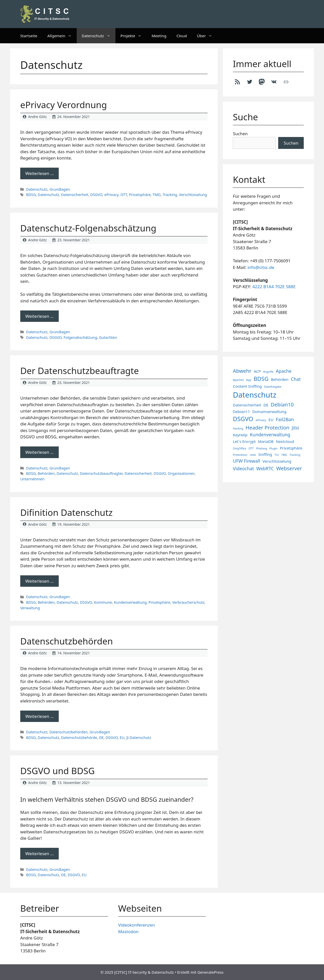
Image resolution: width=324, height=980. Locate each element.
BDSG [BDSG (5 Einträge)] (261, 379)
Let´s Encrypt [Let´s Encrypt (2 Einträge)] (244, 441)
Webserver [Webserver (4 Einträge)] (289, 468)
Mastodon (128, 932)
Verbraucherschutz (188, 602)
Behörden (46, 473)
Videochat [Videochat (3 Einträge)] (243, 468)
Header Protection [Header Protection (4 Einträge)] (267, 427)
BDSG (31, 195)
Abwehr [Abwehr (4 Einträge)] (242, 371)
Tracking (170, 195)
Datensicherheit (75, 195)
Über (207, 36)
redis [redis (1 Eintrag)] (253, 455)
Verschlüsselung (193, 195)
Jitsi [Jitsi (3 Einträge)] (296, 428)
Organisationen (181, 473)
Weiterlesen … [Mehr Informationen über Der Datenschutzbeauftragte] (39, 452)
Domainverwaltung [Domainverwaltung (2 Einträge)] (269, 411)
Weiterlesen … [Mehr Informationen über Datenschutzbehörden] (39, 716)
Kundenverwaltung (130, 602)
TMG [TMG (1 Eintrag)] (284, 455)
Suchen (240, 134)
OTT (124, 195)
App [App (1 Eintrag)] (249, 380)
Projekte (134, 36)
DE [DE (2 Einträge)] (266, 405)
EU (122, 738)
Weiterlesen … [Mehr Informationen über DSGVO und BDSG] (39, 854)
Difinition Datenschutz (66, 512)
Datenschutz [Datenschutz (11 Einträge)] (255, 395)
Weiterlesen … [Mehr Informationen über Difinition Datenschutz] (39, 581)
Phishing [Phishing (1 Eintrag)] (262, 448)
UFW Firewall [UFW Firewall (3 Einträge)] (246, 461)
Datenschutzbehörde (79, 738)
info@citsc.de (261, 267)
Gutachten (108, 337)
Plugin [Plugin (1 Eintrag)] (273, 448)
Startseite (29, 36)
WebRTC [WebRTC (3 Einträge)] (265, 468)
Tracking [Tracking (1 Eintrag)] (295, 455)
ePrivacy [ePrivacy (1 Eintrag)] (261, 420)
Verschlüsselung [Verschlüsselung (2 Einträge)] (277, 461)
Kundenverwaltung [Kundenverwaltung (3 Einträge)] (270, 435)
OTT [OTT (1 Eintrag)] (251, 448)
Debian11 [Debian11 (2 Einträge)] (241, 411)
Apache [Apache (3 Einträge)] (284, 371)
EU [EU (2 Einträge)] (271, 420)
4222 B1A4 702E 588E (274, 287)
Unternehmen (32, 479)
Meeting (159, 36)
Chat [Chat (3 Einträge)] (296, 379)
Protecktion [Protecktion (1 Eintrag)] (240, 455)
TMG (157, 195)
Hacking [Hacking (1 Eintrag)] (238, 428)
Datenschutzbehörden (67, 641)
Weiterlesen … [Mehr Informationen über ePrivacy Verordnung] (39, 173)
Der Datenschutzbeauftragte (79, 371)
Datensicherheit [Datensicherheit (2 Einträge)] (247, 405)
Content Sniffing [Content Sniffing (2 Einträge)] (247, 386)
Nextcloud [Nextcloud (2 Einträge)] (285, 441)
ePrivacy (111, 195)
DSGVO (96, 195)
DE (101, 738)
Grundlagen (60, 189)
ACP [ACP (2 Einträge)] (257, 371)
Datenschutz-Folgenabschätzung (88, 228)
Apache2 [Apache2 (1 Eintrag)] (238, 380)
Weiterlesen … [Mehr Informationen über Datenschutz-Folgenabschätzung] (39, 316)
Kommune (103, 602)
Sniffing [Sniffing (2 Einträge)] (265, 454)
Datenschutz (99, 36)
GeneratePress (210, 972)
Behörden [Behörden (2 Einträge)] (280, 379)
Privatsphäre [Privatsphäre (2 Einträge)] (291, 448)
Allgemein (62, 36)
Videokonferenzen (137, 925)
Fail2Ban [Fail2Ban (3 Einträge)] (285, 419)
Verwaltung (30, 608)
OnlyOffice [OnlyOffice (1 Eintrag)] (240, 448)
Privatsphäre (140, 195)
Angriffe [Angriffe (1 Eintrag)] (268, 372)
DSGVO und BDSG (57, 771)
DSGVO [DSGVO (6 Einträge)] (243, 419)
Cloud (182, 36)
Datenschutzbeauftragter (101, 473)
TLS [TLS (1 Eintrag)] (277, 455)
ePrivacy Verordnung (64, 105)
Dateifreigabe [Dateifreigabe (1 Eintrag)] (273, 387)
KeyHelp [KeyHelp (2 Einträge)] (240, 435)
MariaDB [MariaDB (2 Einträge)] (266, 441)
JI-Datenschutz (139, 738)
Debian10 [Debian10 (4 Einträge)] (282, 404)
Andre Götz (37, 117)
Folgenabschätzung (80, 337)
